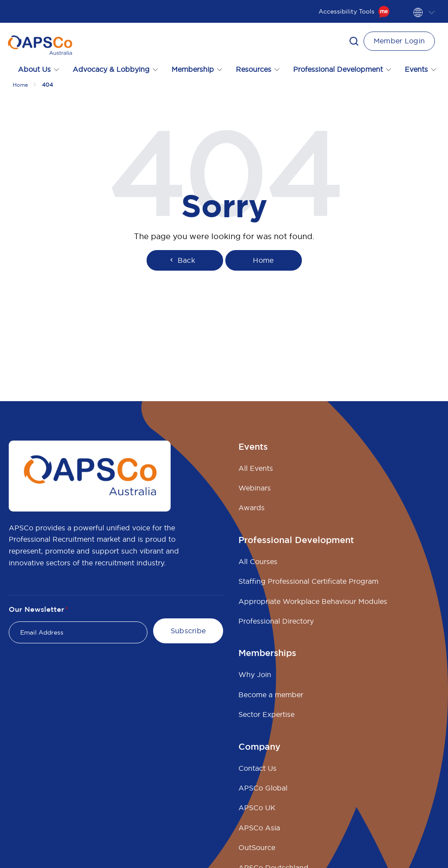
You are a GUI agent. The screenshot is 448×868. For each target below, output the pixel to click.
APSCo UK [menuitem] (257, 808)
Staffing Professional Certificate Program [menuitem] (308, 581)
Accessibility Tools (354, 11)
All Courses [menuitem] (258, 561)
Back (182, 260)
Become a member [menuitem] (271, 695)
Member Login (399, 41)
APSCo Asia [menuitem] (259, 828)
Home (20, 85)
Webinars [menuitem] (255, 488)
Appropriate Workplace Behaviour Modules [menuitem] (313, 601)
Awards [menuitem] (252, 508)
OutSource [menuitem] (257, 847)
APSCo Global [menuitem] (263, 788)
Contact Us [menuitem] (257, 768)
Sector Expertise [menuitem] (266, 714)
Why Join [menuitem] (255, 674)
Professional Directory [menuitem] (276, 621)
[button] (354, 41)
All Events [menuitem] (256, 468)
